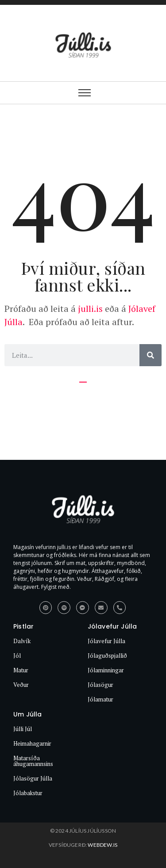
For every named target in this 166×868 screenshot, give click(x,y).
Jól (17, 656)
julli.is (89, 309)
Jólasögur (100, 685)
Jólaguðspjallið (107, 656)
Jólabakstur (28, 793)
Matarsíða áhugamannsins (33, 761)
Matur (21, 670)
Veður (21, 685)
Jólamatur (100, 699)
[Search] (151, 355)
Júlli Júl (23, 729)
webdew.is (102, 845)
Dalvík (22, 641)
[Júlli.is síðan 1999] (83, 511)
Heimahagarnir (32, 743)
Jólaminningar (106, 670)
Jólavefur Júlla (106, 641)
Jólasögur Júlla (33, 778)
